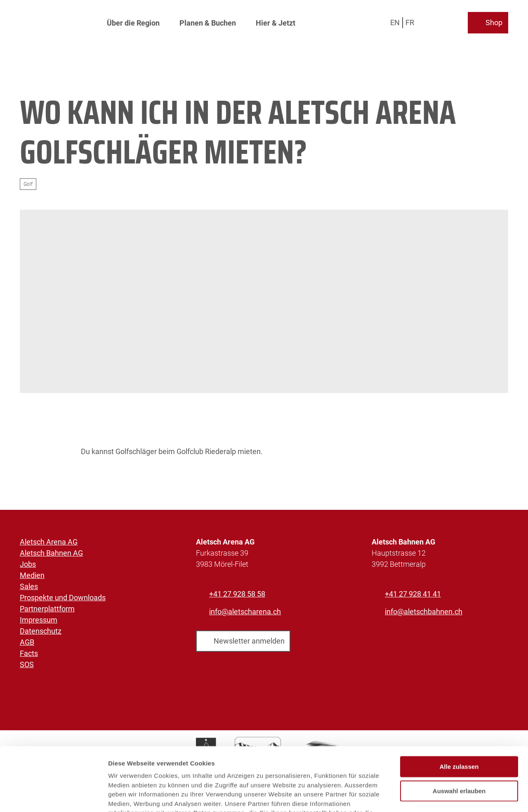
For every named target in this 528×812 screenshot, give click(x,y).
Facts (29, 653)
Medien (32, 575)
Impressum (39, 620)
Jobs (28, 564)
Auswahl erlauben (459, 731)
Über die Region (133, 23)
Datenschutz (41, 631)
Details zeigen (439, 796)
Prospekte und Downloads (63, 598)
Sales (29, 586)
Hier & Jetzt (276, 23)
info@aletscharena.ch (245, 612)
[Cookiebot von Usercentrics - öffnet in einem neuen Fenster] (53, 796)
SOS (27, 664)
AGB (27, 642)
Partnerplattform (47, 609)
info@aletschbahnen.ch (424, 612)
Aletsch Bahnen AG (51, 553)
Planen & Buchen (208, 23)
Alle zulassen (459, 707)
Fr (410, 22)
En (395, 22)
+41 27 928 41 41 (413, 594)
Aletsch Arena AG (49, 542)
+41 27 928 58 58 (237, 594)
